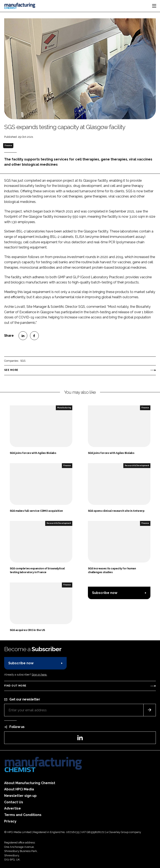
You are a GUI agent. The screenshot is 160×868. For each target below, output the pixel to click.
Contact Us (14, 802)
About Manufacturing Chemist (30, 783)
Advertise (12, 808)
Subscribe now (105, 593)
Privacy (10, 821)
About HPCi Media (19, 789)
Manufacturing (64, 408)
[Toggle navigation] (154, 6)
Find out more (15, 686)
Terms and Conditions (23, 815)
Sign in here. (39, 675)
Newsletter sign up (20, 796)
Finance (8, 145)
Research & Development (137, 466)
